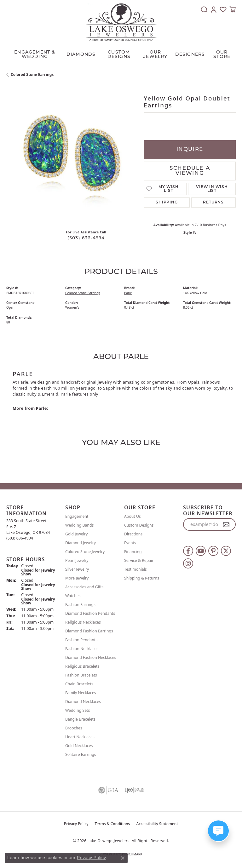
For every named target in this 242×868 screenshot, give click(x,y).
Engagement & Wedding (35, 55)
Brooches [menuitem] (74, 728)
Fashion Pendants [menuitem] (81, 640)
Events (130, 543)
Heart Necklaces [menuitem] (80, 737)
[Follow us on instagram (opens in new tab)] (188, 563)
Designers (190, 55)
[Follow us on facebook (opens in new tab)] (188, 551)
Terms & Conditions (112, 824)
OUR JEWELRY (155, 55)
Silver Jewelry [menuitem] (77, 569)
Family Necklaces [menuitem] (81, 693)
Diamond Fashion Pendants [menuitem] (90, 613)
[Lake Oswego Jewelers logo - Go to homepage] (121, 22)
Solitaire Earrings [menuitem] (81, 754)
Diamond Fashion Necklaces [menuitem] (91, 657)
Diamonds (81, 55)
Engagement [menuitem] (77, 516)
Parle (128, 293)
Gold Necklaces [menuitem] (79, 746)
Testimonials (135, 569)
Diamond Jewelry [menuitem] (81, 543)
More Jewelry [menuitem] (77, 578)
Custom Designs (139, 525)
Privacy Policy (76, 824)
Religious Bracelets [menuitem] (82, 666)
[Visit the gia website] (108, 790)
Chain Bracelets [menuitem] (79, 684)
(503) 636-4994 (86, 238)
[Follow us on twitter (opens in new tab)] (226, 551)
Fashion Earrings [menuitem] (80, 605)
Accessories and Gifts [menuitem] (84, 587)
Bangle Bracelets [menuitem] (80, 719)
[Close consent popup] (123, 858)
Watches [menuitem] (73, 596)
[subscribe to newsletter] (226, 524)
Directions (133, 534)
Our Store (222, 55)
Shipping (167, 203)
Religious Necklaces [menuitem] (83, 622)
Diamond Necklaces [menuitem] (83, 702)
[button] (204, 9)
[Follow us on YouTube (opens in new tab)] (201, 551)
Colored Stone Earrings (32, 74)
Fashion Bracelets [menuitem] (81, 675)
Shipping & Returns (142, 578)
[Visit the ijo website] (134, 790)
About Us (133, 516)
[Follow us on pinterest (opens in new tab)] (213, 551)
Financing (133, 552)
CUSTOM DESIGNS (119, 55)
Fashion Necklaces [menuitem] (82, 649)
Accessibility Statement (157, 824)
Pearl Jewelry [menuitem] (77, 560)
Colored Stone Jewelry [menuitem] (85, 552)
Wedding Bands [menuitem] (79, 525)
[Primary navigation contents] (121, 53)
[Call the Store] (20, 538)
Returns (213, 203)
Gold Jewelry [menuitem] (76, 534)
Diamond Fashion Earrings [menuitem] (89, 631)
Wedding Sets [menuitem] (78, 710)
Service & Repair (139, 560)
